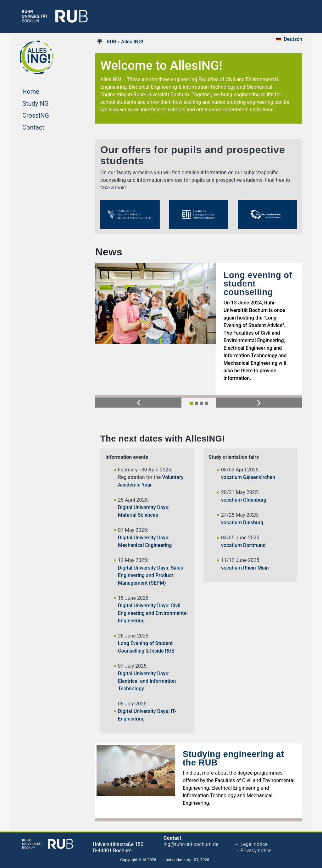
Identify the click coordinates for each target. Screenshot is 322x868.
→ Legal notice (251, 844)
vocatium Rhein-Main (245, 568)
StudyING (47, 103)
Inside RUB (162, 651)
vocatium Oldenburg (244, 500)
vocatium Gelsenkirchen (248, 477)
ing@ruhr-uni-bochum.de (191, 844)
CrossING (48, 115)
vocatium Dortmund (243, 545)
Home (43, 91)
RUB (111, 42)
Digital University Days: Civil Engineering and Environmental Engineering (153, 613)
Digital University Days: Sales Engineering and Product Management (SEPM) (150, 575)
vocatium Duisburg (242, 523)
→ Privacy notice (253, 851)
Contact (45, 127)
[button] (138, 403)
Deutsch (293, 39)
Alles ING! (132, 42)
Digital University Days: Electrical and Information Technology (147, 681)
